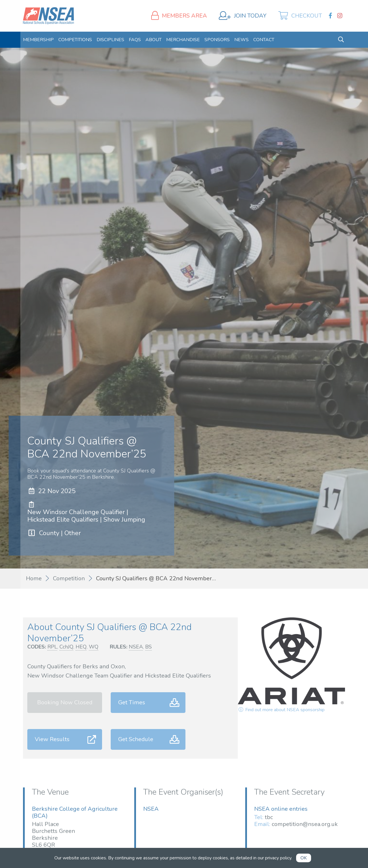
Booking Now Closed (65, 702)
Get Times (132, 702)
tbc (269, 817)
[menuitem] (38, 40)
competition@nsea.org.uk (305, 824)
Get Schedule (136, 739)
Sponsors (217, 40)
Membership (38, 40)
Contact (264, 40)
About (154, 40)
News (241, 40)
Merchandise (183, 40)
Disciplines (110, 40)
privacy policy (278, 858)
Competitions (75, 40)
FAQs (135, 40)
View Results (52, 739)
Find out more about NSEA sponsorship (281, 710)
